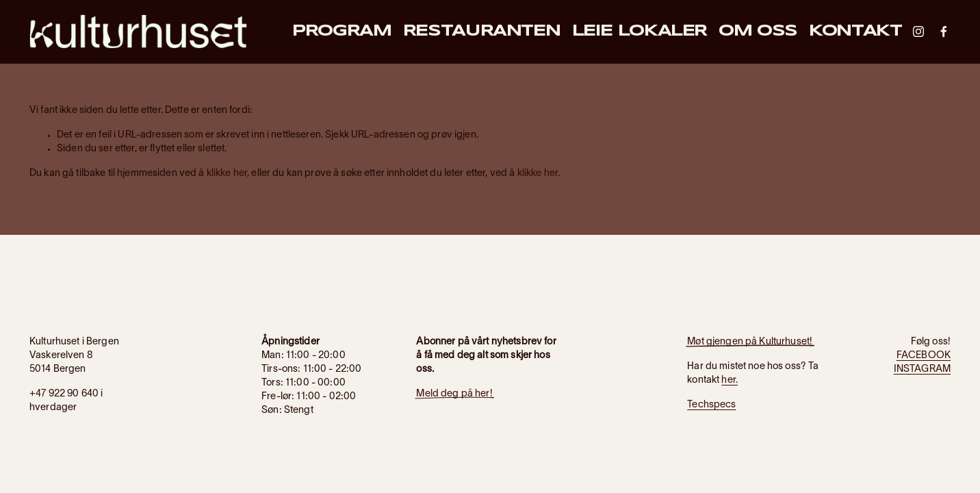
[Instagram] (918, 31)
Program (341, 31)
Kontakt (855, 31)
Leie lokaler (640, 31)
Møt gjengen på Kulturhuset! (750, 342)
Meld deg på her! (454, 394)
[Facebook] (944, 31)
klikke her (227, 174)
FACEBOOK (924, 356)
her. (730, 380)
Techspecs (711, 405)
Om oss (758, 31)
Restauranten (482, 31)
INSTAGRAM (922, 369)
